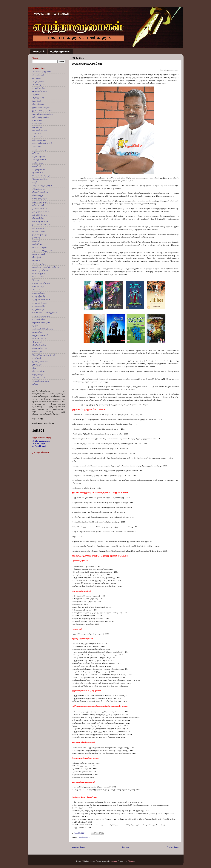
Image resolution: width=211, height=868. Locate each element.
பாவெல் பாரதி (39, 254)
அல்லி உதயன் (39, 85)
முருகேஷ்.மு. (84, 837)
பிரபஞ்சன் (37, 257)
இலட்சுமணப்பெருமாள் (43, 111)
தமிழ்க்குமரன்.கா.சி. (41, 212)
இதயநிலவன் (38, 104)
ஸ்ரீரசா (35, 384)
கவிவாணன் (38, 163)
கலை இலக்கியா (39, 160)
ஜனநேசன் (37, 358)
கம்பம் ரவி (37, 147)
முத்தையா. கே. (39, 306)
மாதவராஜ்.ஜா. (39, 293)
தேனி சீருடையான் (40, 222)
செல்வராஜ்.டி (38, 195)
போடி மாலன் (38, 277)
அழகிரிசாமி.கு (39, 88)
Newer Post (78, 847)
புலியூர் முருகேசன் (40, 270)
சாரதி (35, 182)
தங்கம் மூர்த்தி (38, 205)
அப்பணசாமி (38, 75)
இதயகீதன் (37, 101)
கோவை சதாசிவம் (40, 179)
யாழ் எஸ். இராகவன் (41, 316)
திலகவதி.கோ (38, 218)
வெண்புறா (37, 352)
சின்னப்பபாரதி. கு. (40, 192)
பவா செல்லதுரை (40, 248)
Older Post (173, 847)
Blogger (131, 861)
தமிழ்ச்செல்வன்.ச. (40, 215)
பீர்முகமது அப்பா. (40, 264)
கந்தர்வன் (37, 134)
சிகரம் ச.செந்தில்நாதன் (42, 186)
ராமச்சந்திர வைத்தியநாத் (43, 329)
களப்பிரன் (37, 166)
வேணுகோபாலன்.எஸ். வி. (44, 355)
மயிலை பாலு (38, 287)
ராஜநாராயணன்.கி (40, 335)
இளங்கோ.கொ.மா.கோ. (43, 114)
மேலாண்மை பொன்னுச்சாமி (45, 313)
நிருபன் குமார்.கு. (40, 234)
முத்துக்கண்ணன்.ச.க (41, 300)
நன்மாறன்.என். (39, 228)
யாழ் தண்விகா (39, 319)
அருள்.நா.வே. (39, 81)
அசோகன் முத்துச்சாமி (42, 72)
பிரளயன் (36, 261)
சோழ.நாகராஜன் (40, 199)
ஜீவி (34, 368)
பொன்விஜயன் (39, 274)
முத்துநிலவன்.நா (40, 303)
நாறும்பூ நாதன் (39, 231)
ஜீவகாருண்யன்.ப (40, 361)
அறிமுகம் (39, 51)
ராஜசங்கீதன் (38, 332)
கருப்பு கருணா (39, 156)
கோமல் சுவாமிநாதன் (42, 176)
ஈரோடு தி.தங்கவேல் (41, 117)
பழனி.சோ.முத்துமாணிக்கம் (44, 251)
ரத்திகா (35, 326)
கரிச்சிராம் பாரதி (39, 150)
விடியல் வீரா (38, 342)
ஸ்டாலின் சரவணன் (41, 381)
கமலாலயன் (38, 137)
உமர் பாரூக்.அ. (39, 124)
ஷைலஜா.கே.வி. (40, 378)
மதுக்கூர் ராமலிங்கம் (41, 283)
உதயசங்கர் (37, 120)
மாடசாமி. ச (37, 290)
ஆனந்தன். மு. (39, 98)
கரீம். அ (36, 153)
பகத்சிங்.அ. (37, 244)
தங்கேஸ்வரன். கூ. (40, 208)
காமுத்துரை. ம (39, 169)
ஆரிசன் (36, 94)
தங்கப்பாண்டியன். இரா (42, 202)
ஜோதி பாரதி (38, 375)
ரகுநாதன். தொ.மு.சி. (41, 322)
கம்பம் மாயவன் (39, 140)
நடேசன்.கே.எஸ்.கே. (41, 225)
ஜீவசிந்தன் (37, 365)
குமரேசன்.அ (38, 173)
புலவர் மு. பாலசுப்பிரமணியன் (46, 267)
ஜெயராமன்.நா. (39, 371)
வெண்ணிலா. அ (40, 348)
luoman (114, 861)
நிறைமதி (36, 238)
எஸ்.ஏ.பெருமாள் (40, 130)
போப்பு (36, 280)
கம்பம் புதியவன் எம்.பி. (43, 143)
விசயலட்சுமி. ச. (39, 339)
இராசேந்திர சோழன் (41, 108)
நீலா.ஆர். (37, 241)
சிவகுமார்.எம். (39, 189)
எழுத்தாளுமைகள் (60, 51)
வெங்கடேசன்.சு (39, 345)
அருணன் (37, 78)
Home (126, 847)
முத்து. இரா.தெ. (39, 296)
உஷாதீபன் (37, 127)
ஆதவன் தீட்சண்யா (41, 91)
